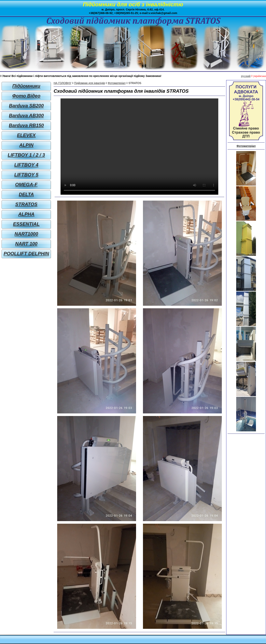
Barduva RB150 (26, 125)
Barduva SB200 (26, 106)
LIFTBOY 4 (26, 165)
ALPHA (26, 214)
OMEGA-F (26, 185)
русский (246, 76)
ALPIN (26, 145)
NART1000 (26, 234)
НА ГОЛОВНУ (62, 83)
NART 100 (26, 244)
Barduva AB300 (26, 115)
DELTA (26, 194)
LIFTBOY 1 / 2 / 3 (26, 155)
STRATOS (26, 204)
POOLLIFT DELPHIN (26, 254)
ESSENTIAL (26, 224)
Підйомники (26, 86)
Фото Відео (26, 96)
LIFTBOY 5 (26, 175)
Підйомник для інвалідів (90, 83)
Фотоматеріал (117, 83)
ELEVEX (26, 135)
